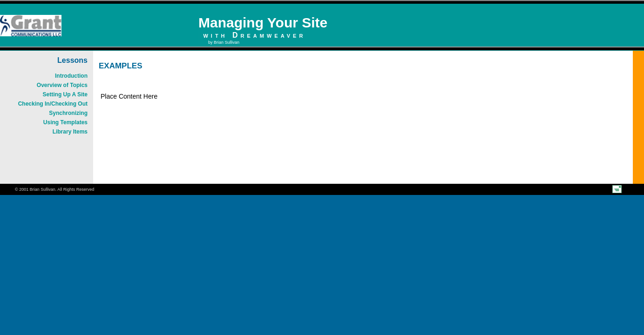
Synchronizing (68, 113)
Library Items (70, 132)
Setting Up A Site (65, 94)
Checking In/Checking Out (53, 104)
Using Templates (65, 122)
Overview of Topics (62, 85)
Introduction (71, 76)
